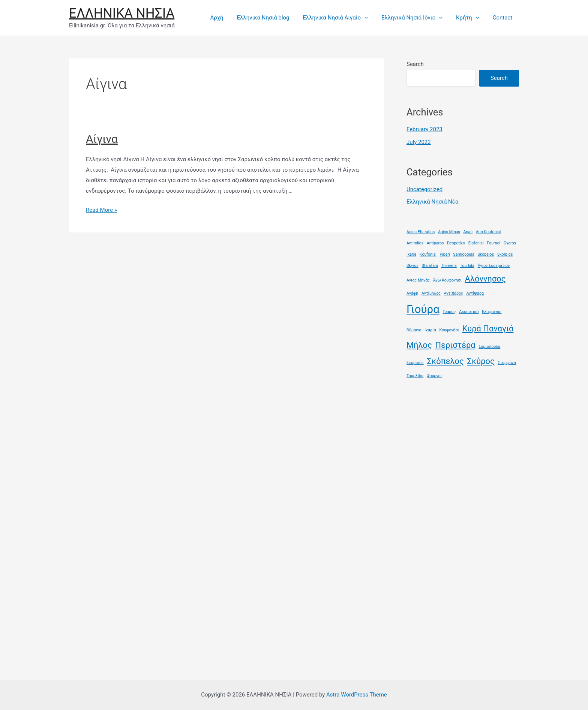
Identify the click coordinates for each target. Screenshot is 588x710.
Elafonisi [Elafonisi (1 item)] (476, 243)
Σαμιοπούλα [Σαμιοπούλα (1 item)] (489, 347)
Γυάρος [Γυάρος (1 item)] (449, 312)
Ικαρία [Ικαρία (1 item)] (430, 330)
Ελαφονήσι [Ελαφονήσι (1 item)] (492, 312)
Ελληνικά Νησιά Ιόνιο (418, 18)
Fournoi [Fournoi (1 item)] (493, 243)
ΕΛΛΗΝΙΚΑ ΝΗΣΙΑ (122, 13)
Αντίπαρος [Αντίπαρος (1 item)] (454, 293)
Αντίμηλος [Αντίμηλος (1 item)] (431, 293)
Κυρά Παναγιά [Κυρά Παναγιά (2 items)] (488, 329)
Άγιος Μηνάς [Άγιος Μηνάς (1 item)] (418, 280)
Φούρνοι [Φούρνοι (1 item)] (434, 376)
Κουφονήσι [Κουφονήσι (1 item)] (449, 330)
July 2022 (419, 142)
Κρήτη (471, 18)
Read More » (101, 210)
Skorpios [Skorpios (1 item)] (505, 254)
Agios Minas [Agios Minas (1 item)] (449, 232)
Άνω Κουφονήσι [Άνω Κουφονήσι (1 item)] (447, 280)
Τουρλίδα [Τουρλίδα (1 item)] (415, 376)
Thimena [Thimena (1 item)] (449, 266)
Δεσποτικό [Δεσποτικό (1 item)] (469, 312)
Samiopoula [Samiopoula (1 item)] (463, 254)
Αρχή (229, 18)
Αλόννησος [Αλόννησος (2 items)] (485, 279)
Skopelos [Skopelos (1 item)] (486, 254)
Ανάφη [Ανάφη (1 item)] (412, 293)
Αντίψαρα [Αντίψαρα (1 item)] (475, 293)
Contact (504, 18)
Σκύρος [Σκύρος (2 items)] (481, 361)
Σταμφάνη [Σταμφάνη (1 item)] (507, 363)
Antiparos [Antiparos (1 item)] (435, 243)
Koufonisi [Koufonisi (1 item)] (428, 254)
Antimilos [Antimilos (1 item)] (415, 243)
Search (415, 64)
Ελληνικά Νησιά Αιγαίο (343, 18)
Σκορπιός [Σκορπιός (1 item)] (415, 363)
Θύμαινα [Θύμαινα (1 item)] (414, 330)
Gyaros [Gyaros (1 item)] (510, 243)
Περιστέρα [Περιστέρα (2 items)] (455, 345)
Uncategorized (424, 189)
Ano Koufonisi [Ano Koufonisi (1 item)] (488, 232)
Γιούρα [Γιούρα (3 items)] (423, 309)
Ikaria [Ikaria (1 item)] (411, 254)
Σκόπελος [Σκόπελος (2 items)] (445, 361)
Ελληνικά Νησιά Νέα (432, 202)
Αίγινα (102, 139)
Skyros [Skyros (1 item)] (412, 266)
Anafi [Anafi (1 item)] (468, 232)
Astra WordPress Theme (357, 695)
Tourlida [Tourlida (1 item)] (467, 266)
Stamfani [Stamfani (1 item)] (430, 266)
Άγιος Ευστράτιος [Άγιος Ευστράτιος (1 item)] (494, 266)
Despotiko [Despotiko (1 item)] (456, 243)
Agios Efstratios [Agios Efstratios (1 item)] (421, 232)
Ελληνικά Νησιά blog (273, 18)
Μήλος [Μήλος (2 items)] (419, 345)
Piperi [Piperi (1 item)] (445, 254)
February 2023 (424, 129)
